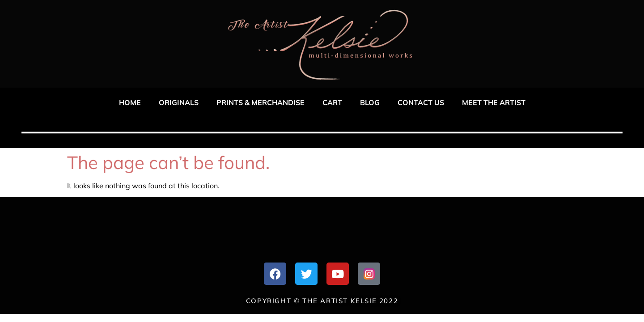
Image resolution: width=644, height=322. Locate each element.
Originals (179, 102)
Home (130, 102)
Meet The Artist (494, 102)
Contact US (421, 102)
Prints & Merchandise (261, 102)
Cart (332, 102)
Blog (370, 102)
